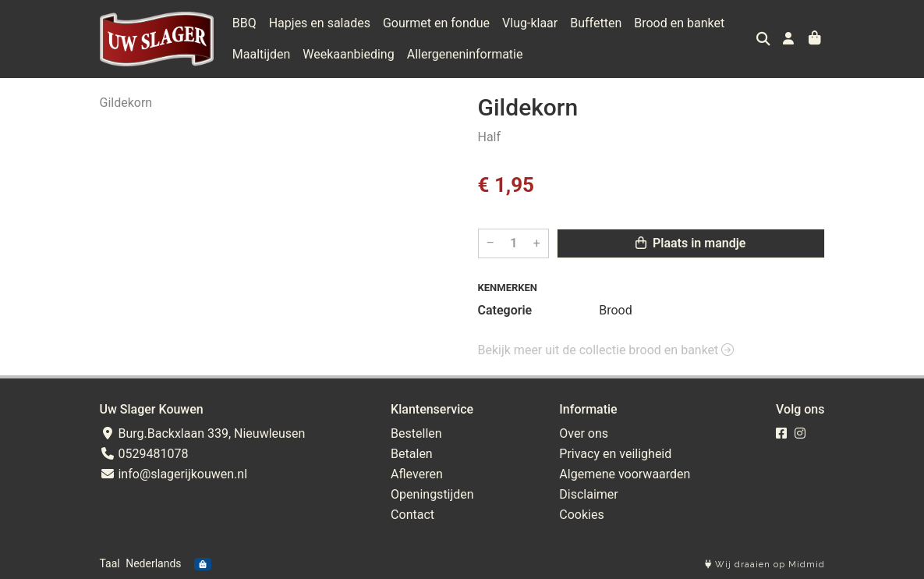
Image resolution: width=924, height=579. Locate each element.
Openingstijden (432, 494)
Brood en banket (679, 23)
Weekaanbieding (348, 54)
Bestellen (416, 433)
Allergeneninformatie (465, 54)
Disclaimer (588, 494)
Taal (110, 563)
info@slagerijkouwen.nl (174, 474)
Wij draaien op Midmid (765, 565)
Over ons (584, 433)
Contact (412, 515)
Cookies (581, 515)
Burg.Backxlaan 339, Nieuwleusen (203, 433)
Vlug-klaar (530, 23)
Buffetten (596, 23)
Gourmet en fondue (436, 23)
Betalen (412, 454)
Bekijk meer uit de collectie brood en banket (606, 350)
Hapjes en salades (320, 23)
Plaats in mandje (690, 243)
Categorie (505, 310)
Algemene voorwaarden (625, 474)
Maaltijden (262, 54)
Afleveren (417, 474)
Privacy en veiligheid (615, 454)
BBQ (244, 23)
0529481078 (144, 454)
